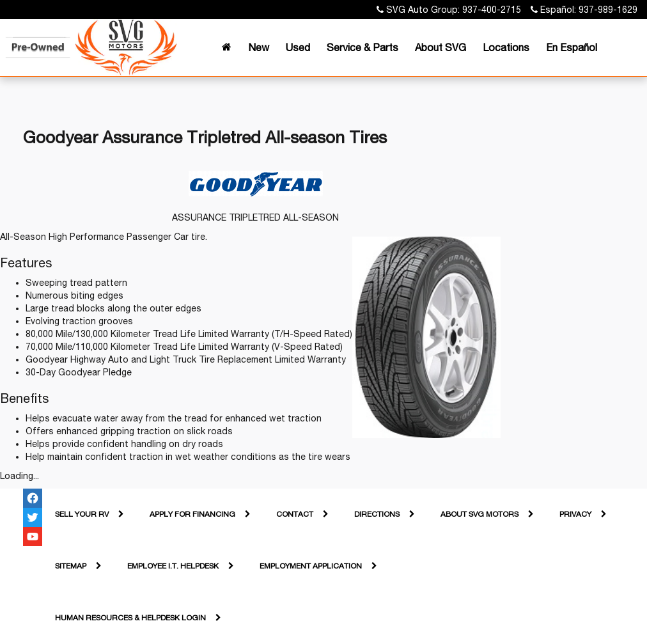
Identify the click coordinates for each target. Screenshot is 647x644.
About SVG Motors (479, 514)
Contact (295, 514)
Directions (377, 514)
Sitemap (71, 566)
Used (298, 47)
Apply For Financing (192, 514)
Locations (506, 47)
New (259, 47)
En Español (572, 47)
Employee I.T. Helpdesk (173, 566)
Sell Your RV (82, 514)
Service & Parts (362, 47)
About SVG (440, 47)
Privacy (575, 514)
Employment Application (311, 566)
